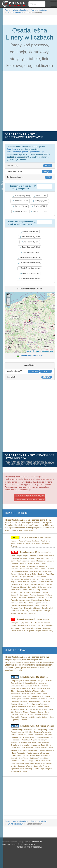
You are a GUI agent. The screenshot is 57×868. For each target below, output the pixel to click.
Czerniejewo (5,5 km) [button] (21, 196)
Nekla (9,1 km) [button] (40, 196)
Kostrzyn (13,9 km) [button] (40, 201)
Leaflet (29, 351)
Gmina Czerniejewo (15, 13)
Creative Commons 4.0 (33, 842)
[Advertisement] (28, 103)
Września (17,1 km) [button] (39, 206)
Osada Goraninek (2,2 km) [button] (30, 247)
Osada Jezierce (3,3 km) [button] (30, 273)
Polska (7, 10)
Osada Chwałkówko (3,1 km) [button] (30, 268)
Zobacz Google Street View (31, 356)
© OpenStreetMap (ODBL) (44, 351)
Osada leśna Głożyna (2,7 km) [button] (30, 258)
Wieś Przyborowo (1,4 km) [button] (30, 237)
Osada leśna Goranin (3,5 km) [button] (30, 279)
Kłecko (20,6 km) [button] (20, 211)
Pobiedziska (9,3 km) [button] (20, 201)
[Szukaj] (37, 4)
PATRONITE (30, 844)
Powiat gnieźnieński (39, 10)
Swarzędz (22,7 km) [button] (39, 211)
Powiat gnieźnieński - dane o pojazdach (30, 500)
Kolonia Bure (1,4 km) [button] (30, 232)
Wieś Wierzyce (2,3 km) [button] (30, 253)
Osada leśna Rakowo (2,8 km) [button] (30, 263)
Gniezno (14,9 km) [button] (20, 206)
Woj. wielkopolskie (20, 10)
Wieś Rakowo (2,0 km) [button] (30, 242)
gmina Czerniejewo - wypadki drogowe (30, 496)
